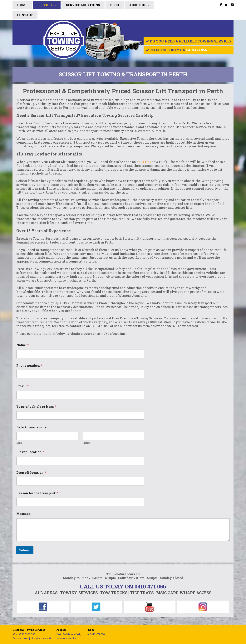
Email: (22, 386)
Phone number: (29, 365)
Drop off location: (31, 472)
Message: (24, 514)
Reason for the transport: (37, 493)
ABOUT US (139, 5)
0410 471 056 (197, 50)
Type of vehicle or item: (36, 407)
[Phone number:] (80, 374)
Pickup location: (30, 452)
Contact (25, 15)
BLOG (115, 5)
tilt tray (145, 162)
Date (19, 443)
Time (86, 443)
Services (47, 5)
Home (22, 5)
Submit (25, 550)
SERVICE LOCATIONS (83, 5)
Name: (23, 345)
